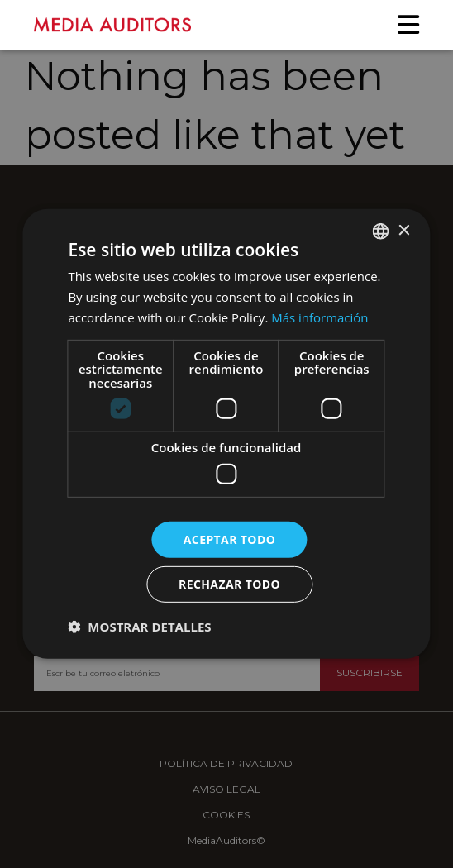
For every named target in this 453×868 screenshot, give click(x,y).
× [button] (404, 230)
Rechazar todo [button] (229, 584)
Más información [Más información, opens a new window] (319, 317)
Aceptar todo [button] (229, 539)
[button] (139, 627)
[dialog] (226, 434)
